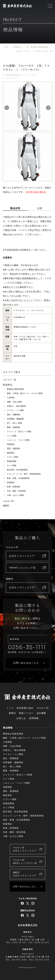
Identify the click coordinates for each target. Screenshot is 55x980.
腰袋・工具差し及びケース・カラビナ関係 (23, 393)
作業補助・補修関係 (13, 419)
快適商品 (9, 482)
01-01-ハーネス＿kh (11, 78)
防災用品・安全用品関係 (15, 470)
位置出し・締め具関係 (14, 406)
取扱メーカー (26, 713)
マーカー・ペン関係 (13, 410)
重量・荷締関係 (12, 427)
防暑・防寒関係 (12, 487)
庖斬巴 (6, 506)
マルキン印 (8, 501)
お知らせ (21, 718)
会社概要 (41, 713)
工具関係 (9, 398)
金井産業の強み (25, 708)
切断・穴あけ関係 (12, 402)
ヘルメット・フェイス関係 (16, 440)
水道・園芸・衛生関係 (14, 491)
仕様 (40, 208)
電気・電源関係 (12, 449)
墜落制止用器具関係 (13, 389)
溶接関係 (9, 444)
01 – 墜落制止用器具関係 (12, 75)
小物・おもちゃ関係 (13, 495)
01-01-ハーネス (29, 75)
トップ (10, 708)
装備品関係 (10, 461)
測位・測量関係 (12, 415)
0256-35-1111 (27, 647)
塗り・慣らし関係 (12, 423)
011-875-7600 (19, 960)
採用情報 (34, 718)
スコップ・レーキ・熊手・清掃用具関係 (22, 474)
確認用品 (9, 453)
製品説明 (15, 208)
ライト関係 (10, 436)
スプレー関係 (11, 457)
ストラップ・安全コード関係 (17, 432)
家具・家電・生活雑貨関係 (16, 478)
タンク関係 (10, 465)
